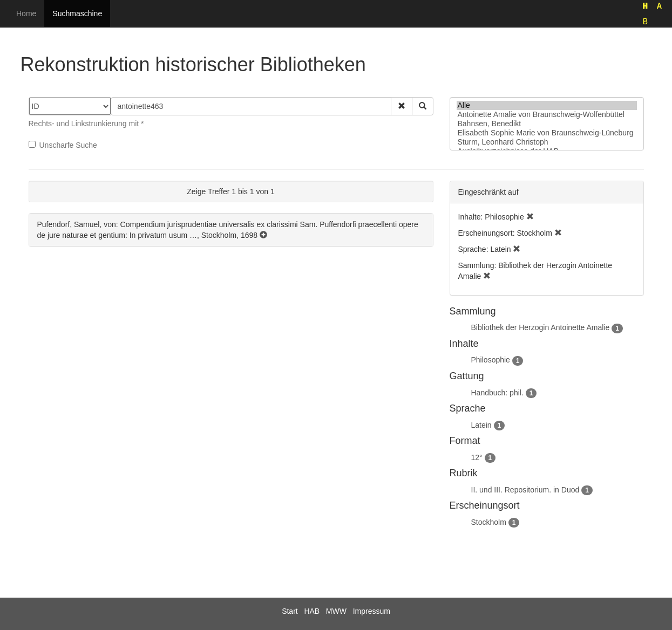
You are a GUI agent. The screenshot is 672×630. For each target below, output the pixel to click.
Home (26, 13)
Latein (481, 425)
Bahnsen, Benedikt (547, 124)
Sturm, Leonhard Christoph (547, 142)
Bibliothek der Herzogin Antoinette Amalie (541, 327)
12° (477, 457)
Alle (547, 105)
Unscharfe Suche (63, 145)
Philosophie (491, 360)
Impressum (372, 611)
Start (290, 611)
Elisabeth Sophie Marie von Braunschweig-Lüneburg (547, 133)
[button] (402, 106)
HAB (312, 611)
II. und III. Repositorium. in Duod (525, 490)
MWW (336, 611)
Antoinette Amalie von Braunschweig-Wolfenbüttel (547, 115)
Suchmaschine (77, 13)
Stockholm (489, 522)
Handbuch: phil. (497, 393)
